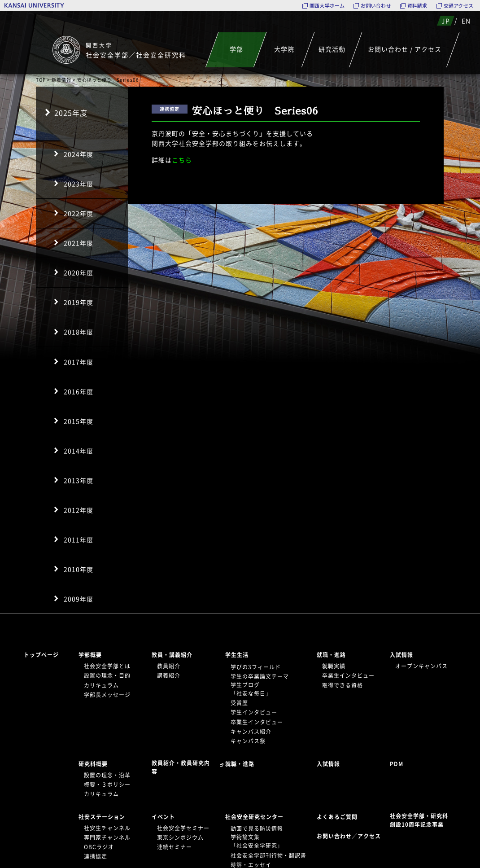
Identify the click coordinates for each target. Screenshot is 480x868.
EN (466, 21)
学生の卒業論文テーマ (260, 676)
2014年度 (79, 451)
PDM (397, 764)
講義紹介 (169, 675)
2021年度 (79, 243)
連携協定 (96, 856)
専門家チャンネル (107, 837)
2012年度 (79, 510)
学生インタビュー (254, 712)
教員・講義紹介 (172, 655)
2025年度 (71, 113)
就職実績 (334, 666)
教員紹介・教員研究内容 (181, 767)
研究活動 (332, 49)
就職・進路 (331, 655)
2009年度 (79, 599)
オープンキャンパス (421, 666)
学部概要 (90, 655)
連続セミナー (175, 847)
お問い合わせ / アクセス (405, 49)
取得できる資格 (343, 685)
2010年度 (79, 569)
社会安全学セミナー (183, 828)
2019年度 (79, 302)
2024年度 (79, 154)
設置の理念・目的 (107, 675)
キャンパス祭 (248, 741)
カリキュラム (101, 685)
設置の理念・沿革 (107, 775)
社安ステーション (102, 817)
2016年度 (79, 391)
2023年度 (79, 184)
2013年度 (79, 480)
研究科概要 (93, 764)
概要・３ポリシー (107, 785)
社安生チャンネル (107, 828)
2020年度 (79, 272)
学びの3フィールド (256, 667)
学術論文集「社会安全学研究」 (257, 841)
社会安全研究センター (254, 817)
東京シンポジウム (180, 837)
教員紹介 (169, 666)
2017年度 (79, 362)
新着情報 (61, 80)
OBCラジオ (99, 847)
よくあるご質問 (337, 817)
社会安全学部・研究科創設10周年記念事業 (419, 820)
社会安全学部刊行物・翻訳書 (268, 855)
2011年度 (79, 539)
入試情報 (401, 655)
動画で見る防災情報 (257, 829)
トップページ (41, 655)
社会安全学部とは (107, 666)
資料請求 (417, 6)
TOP (41, 80)
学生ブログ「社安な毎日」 (251, 689)
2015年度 (79, 421)
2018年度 (79, 332)
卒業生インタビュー (257, 722)
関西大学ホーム (327, 6)
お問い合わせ (376, 6)
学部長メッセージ (107, 695)
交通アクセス (458, 6)
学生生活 (237, 655)
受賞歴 (239, 703)
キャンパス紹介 (251, 732)
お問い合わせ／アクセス (351, 836)
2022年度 (79, 213)
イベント (163, 817)
